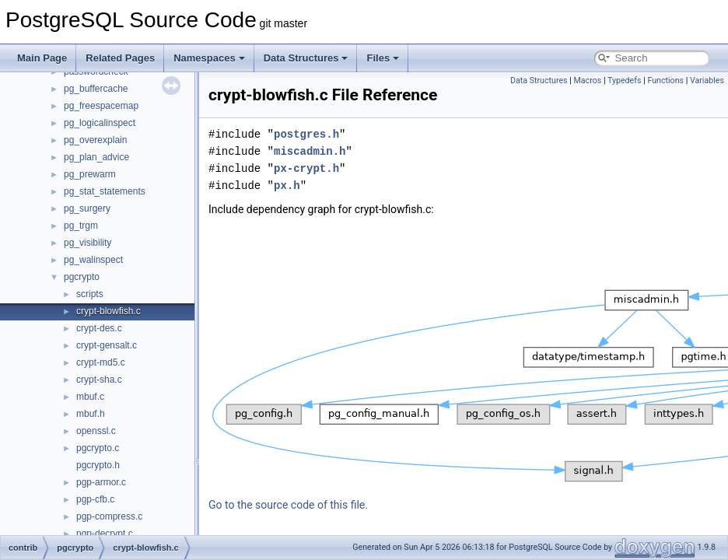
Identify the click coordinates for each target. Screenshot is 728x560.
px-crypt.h (306, 168)
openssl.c (96, 431)
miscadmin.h (310, 151)
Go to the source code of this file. (288, 505)
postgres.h (306, 134)
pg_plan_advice (96, 157)
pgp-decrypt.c (105, 534)
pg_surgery (87, 208)
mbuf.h (91, 414)
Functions (665, 80)
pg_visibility (87, 243)
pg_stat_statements (105, 191)
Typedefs (625, 80)
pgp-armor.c (101, 482)
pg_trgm (81, 226)
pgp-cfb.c (95, 499)
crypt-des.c (99, 328)
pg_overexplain (95, 140)
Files (383, 58)
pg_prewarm (90, 174)
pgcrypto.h (98, 465)
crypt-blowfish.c (108, 311)
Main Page (42, 58)
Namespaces (209, 58)
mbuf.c (90, 397)
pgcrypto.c (98, 448)
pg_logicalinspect (100, 123)
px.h (287, 185)
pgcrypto (82, 277)
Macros (588, 80)
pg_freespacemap (101, 106)
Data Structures (306, 58)
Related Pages (120, 58)
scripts (90, 294)
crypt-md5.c (101, 362)
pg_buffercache (96, 89)
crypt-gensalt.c (107, 345)
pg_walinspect (93, 260)
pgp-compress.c (109, 516)
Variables (707, 80)
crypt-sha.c (99, 380)
